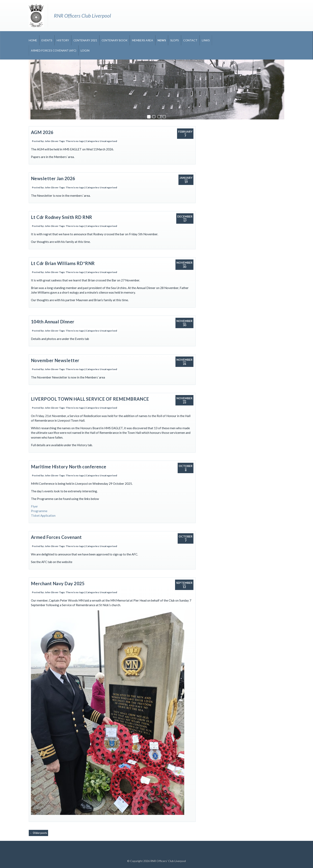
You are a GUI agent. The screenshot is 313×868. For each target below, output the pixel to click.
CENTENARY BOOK (115, 40)
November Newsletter (55, 360)
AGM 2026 (42, 132)
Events (47, 40)
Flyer (34, 506)
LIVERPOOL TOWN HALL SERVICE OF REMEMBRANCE (90, 399)
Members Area (143, 40)
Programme (39, 511)
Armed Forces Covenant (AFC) (54, 50)
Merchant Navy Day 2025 (58, 583)
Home (33, 40)
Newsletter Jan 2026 (53, 178)
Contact (190, 40)
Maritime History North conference (69, 467)
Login (85, 50)
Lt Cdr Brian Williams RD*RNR (63, 263)
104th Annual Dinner (53, 322)
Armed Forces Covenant (56, 537)
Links (206, 40)
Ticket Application (43, 515)
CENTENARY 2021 (85, 40)
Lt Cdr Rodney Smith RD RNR (62, 217)
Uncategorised (108, 141)
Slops (175, 40)
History (63, 40)
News (162, 40)
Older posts (38, 833)
